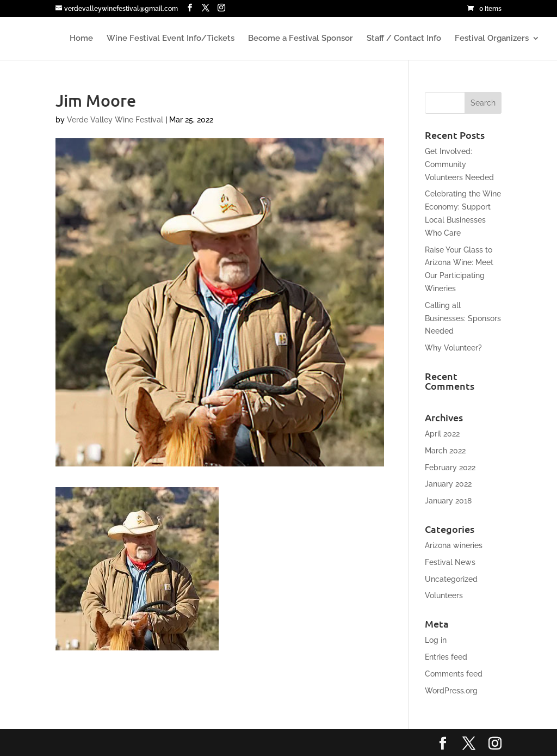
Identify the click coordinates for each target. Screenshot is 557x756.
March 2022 (445, 451)
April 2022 (442, 434)
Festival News (450, 562)
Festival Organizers (492, 39)
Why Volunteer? (453, 348)
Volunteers (444, 595)
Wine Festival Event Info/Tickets (171, 39)
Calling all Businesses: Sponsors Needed (463, 318)
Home (81, 39)
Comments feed (454, 674)
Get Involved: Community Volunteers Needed (459, 164)
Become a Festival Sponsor (301, 39)
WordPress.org (451, 691)
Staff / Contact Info (404, 39)
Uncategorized (451, 579)
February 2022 (450, 468)
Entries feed (446, 657)
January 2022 (448, 484)
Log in (436, 640)
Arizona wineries (454, 545)
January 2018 (448, 501)
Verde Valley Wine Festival (115, 120)
